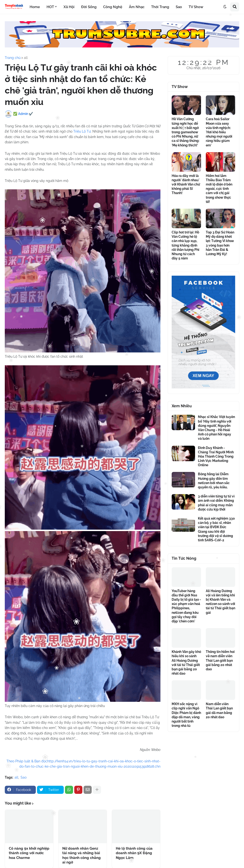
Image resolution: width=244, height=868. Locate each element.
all (26, 58)
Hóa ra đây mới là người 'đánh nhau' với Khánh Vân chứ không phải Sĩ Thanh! (186, 184)
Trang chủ (13, 58)
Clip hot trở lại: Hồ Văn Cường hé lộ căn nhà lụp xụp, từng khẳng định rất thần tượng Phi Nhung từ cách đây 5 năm (186, 245)
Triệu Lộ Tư (82, 131)
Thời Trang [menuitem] (160, 7)
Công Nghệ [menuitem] (113, 7)
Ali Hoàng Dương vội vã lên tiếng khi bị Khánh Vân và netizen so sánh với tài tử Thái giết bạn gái (220, 602)
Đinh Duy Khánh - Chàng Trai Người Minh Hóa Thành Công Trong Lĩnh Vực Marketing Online (216, 457)
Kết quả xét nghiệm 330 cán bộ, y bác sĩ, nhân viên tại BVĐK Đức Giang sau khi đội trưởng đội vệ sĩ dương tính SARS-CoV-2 (216, 529)
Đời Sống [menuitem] (89, 7)
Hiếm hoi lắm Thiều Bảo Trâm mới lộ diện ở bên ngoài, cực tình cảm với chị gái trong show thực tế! (219, 189)
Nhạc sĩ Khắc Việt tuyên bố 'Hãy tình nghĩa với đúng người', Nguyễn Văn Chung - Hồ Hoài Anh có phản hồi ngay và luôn (216, 428)
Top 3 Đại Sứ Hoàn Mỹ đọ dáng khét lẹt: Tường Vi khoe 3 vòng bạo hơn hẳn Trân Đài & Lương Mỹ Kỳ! (220, 243)
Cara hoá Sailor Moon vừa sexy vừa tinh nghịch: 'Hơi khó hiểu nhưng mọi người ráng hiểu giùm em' (219, 132)
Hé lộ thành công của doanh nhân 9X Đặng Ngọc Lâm (134, 853)
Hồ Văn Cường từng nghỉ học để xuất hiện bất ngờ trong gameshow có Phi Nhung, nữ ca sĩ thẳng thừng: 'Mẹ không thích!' (186, 132)
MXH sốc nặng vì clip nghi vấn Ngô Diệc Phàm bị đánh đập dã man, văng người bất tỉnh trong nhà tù (186, 715)
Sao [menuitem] (179, 7)
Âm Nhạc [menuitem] (137, 7)
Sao (24, 777)
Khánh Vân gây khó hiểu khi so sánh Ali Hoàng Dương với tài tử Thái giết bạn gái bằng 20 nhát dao (186, 663)
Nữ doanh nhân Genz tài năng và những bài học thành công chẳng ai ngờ (82, 855)
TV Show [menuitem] (196, 7)
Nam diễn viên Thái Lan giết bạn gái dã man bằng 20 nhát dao (219, 710)
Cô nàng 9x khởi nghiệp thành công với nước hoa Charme (29, 853)
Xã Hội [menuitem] (69, 7)
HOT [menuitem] (50, 7)
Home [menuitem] (35, 7)
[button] (225, 7)
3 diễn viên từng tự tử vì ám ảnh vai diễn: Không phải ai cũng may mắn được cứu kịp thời (216, 503)
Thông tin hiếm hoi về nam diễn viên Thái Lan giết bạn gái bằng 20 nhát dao (220, 660)
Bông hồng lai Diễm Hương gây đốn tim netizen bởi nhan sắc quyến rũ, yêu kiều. (214, 481)
